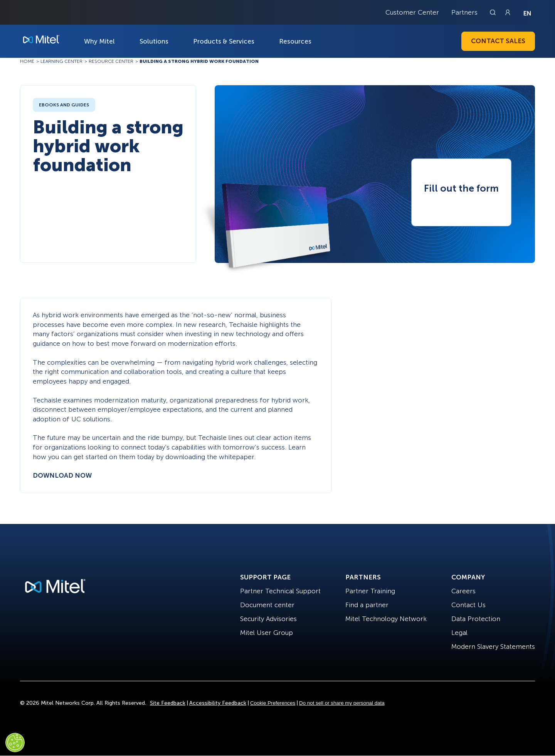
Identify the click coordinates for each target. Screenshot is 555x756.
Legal (459, 633)
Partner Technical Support (280, 591)
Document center (267, 605)
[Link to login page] (508, 12)
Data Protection (476, 619)
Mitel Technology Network (386, 619)
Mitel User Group (267, 633)
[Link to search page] (494, 12)
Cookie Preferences (273, 703)
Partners (464, 12)
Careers (463, 591)
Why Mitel (99, 41)
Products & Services (224, 41)
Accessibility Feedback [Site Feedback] (218, 703)
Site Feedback (168, 703)
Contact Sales (498, 41)
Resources (295, 41)
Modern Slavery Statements (493, 647)
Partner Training (370, 591)
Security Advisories (268, 619)
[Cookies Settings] (15, 743)
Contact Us (468, 605)
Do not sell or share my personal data (342, 703)
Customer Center (412, 12)
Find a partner (367, 605)
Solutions (154, 41)
